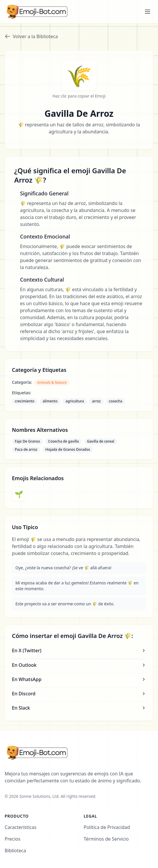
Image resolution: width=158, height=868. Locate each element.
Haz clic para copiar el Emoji (79, 96)
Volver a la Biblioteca (31, 36)
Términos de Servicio (106, 839)
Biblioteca (15, 851)
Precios (12, 839)
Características (20, 827)
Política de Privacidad (107, 827)
